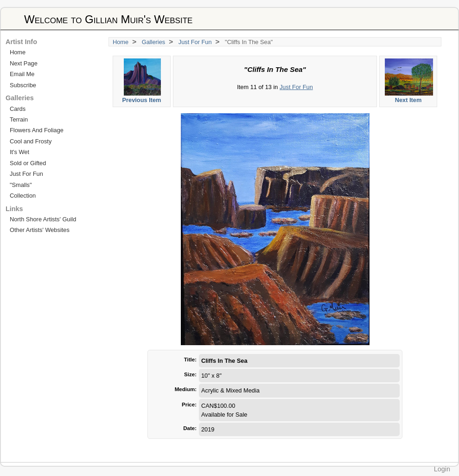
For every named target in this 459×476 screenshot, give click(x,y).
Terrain (19, 119)
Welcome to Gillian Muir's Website (108, 19)
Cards (18, 109)
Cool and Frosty (31, 141)
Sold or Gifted (28, 163)
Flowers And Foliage (37, 130)
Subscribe (23, 85)
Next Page (24, 63)
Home (121, 42)
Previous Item (142, 81)
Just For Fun (195, 42)
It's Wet (19, 152)
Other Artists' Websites (40, 230)
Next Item (409, 81)
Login (442, 469)
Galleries (154, 42)
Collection (23, 196)
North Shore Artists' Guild (43, 219)
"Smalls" (21, 185)
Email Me (22, 74)
